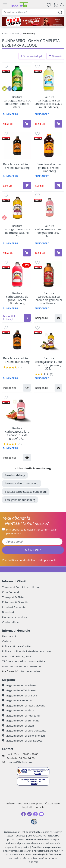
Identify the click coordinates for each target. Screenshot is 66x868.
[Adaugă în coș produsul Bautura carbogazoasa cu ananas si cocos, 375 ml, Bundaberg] (58, 124)
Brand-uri (8, 612)
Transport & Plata (13, 597)
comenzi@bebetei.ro (19, 762)
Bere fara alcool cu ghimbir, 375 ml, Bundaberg (49, 168)
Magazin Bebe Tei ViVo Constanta (24, 730)
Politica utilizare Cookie (16, 646)
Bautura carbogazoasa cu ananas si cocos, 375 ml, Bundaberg (49, 102)
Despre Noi (9, 636)
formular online (31, 671)
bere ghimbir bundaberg (20, 500)
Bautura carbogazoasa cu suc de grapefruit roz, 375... (49, 231)
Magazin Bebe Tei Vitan (18, 726)
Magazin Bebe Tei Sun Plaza (21, 720)
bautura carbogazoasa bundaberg (26, 492)
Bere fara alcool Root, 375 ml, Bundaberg (17, 166)
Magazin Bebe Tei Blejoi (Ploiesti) (24, 736)
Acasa (5, 33)
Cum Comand (11, 592)
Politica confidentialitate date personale (26, 651)
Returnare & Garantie (15, 602)
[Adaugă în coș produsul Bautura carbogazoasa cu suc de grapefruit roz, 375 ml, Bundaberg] (58, 253)
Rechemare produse (15, 617)
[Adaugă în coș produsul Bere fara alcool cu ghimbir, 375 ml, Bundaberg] (58, 185)
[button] (27, 318)
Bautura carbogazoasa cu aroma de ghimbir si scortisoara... (49, 298)
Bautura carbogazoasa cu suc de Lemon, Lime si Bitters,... (17, 102)
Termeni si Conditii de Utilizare (21, 587)
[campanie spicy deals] (33, 21)
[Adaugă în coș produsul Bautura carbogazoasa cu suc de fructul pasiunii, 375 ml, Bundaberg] (27, 253)
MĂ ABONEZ (33, 550)
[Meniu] (5, 5)
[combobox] (33, 12)
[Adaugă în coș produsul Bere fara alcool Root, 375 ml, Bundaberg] (27, 185)
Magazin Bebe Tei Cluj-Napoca (22, 740)
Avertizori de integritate (17, 656)
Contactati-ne (10, 622)
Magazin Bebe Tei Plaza (18, 710)
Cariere (7, 641)
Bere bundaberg (15, 475)
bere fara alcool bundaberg (22, 483)
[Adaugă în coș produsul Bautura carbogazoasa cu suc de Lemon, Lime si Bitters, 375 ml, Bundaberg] (27, 124)
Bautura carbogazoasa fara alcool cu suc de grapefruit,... (17, 433)
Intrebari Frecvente (14, 607)
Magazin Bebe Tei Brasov (19, 690)
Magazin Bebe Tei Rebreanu (21, 715)
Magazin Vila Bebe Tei (17, 700)
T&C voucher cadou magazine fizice (24, 661)
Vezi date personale (29, 560)
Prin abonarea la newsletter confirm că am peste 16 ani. (32, 531)
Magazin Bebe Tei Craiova (20, 695)
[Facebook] (23, 814)
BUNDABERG (10, 114)
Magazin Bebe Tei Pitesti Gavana (24, 705)
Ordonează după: (32, 56)
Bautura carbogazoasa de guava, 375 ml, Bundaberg (17, 298)
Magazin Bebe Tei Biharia (19, 685)
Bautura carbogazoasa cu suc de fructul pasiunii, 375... (17, 231)
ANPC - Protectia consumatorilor (22, 666)
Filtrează (55, 56)
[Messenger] (29, 814)
